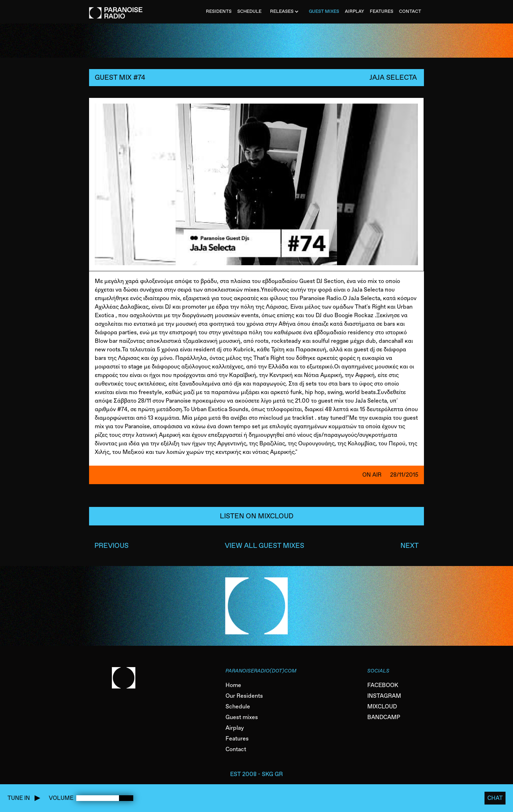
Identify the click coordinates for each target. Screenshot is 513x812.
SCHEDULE (249, 11)
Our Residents (244, 696)
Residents (219, 11)
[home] (116, 9)
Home (233, 685)
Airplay (235, 728)
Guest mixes (242, 717)
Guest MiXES (324, 11)
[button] (285, 12)
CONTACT (410, 11)
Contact (236, 749)
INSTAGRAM (384, 696)
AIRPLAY (354, 11)
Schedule (238, 706)
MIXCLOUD (382, 706)
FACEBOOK (383, 685)
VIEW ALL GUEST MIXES (265, 546)
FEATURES (382, 11)
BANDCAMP (384, 717)
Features (237, 738)
